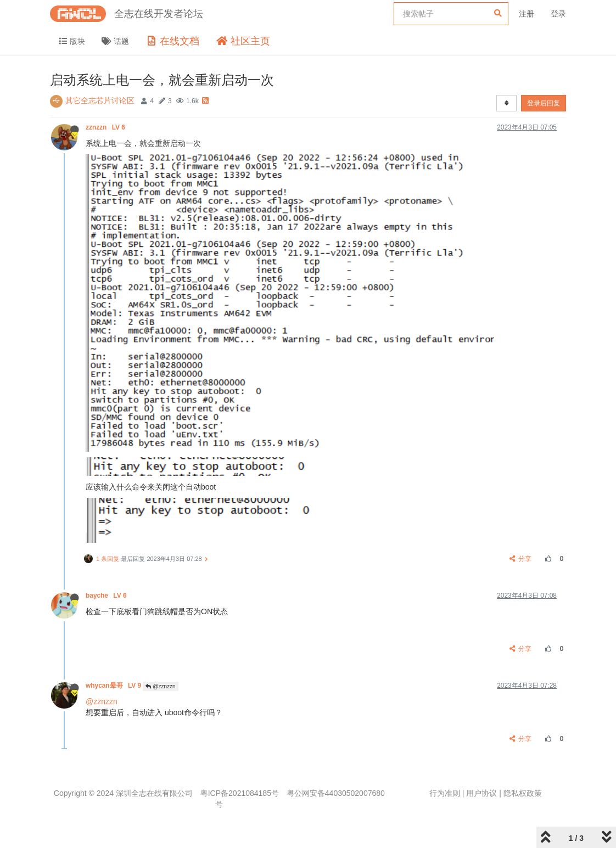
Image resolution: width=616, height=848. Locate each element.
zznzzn (106, 127)
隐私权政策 (523, 793)
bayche (107, 596)
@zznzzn (160, 686)
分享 (521, 559)
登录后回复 (544, 103)
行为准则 (445, 793)
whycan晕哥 (114, 686)
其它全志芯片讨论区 (100, 100)
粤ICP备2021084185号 (240, 793)
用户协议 (481, 793)
